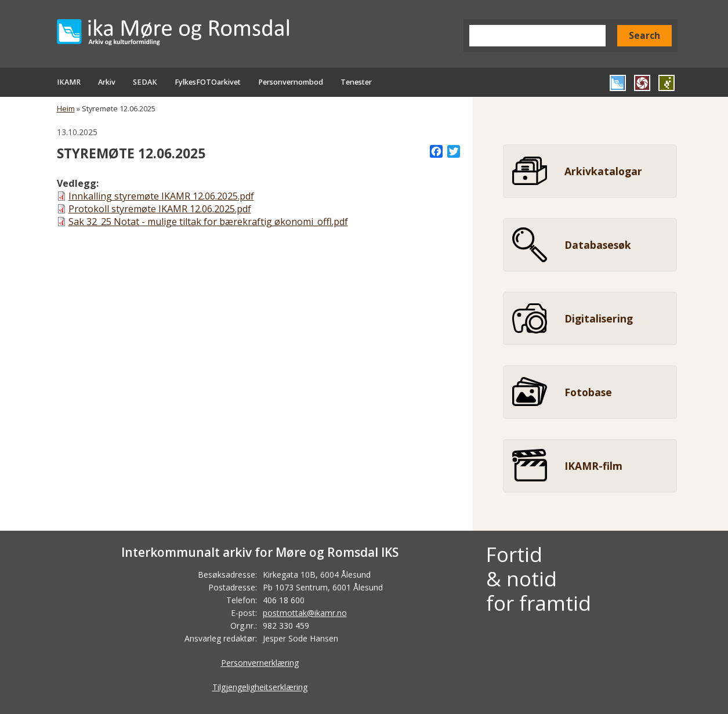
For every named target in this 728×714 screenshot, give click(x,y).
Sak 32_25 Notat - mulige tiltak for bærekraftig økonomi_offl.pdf (208, 222)
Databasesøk (598, 245)
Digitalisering (599, 318)
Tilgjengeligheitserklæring (260, 687)
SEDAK (145, 82)
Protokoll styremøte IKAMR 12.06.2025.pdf (160, 209)
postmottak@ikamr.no (305, 613)
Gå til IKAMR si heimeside (618, 83)
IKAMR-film (593, 466)
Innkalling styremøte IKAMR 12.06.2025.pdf (161, 196)
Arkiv (107, 82)
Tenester (356, 82)
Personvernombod (291, 82)
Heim (66, 109)
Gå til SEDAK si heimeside (667, 83)
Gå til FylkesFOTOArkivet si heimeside (642, 83)
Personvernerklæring (260, 663)
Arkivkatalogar (603, 171)
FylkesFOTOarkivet (208, 82)
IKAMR (69, 82)
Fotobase (588, 392)
